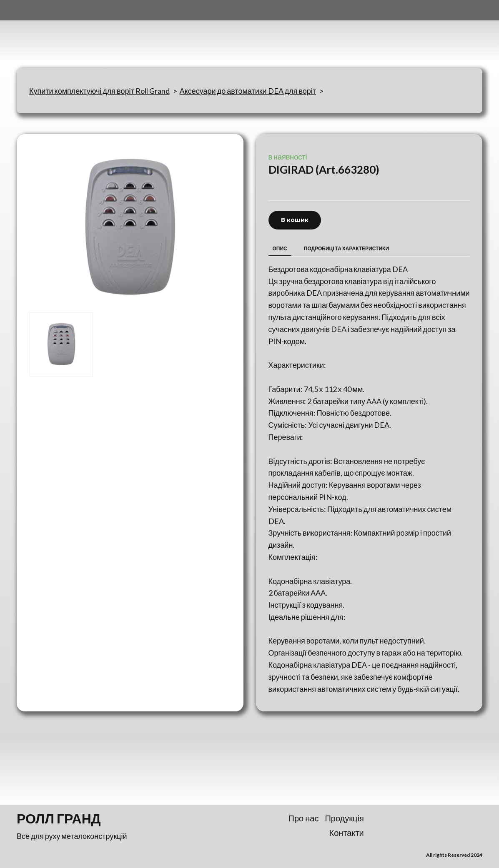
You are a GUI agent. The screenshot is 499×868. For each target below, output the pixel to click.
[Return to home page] (58, 34)
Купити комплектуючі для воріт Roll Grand (99, 91)
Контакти (347, 833)
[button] (295, 220)
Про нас (304, 818)
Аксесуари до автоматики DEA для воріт (248, 91)
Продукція (344, 818)
